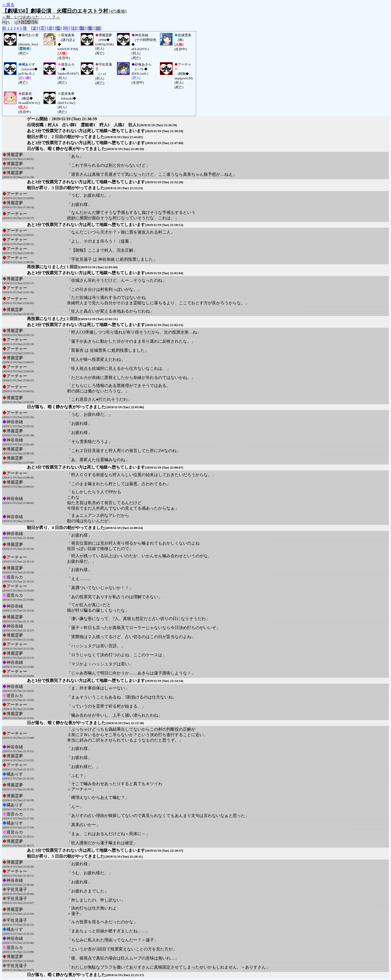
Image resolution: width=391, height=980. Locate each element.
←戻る (8, 5)
